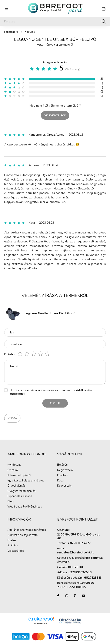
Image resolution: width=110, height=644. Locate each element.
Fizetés (12, 541)
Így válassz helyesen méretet (26, 481)
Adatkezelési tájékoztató (23, 535)
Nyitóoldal (14, 465)
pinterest (75, 596)
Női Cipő (30, 32)
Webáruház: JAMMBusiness (25, 507)
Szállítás (13, 546)
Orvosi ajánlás (16, 486)
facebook (58, 596)
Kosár (61, 481)
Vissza (12, 418)
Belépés (62, 465)
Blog (11, 502)
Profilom (63, 475)
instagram (67, 596)
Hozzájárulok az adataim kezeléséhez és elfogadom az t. (51, 392)
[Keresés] (55, 21)
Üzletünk (13, 470)
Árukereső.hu (41, 623)
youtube (84, 596)
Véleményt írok (55, 115)
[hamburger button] (6, 9)
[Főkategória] (11, 32)
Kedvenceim (65, 486)
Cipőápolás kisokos (20, 496)
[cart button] (104, 9)
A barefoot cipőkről (19, 475)
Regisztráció (65, 470)
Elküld (55, 403)
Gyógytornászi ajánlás (21, 491)
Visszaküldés (16, 551)
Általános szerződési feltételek (27, 530)
